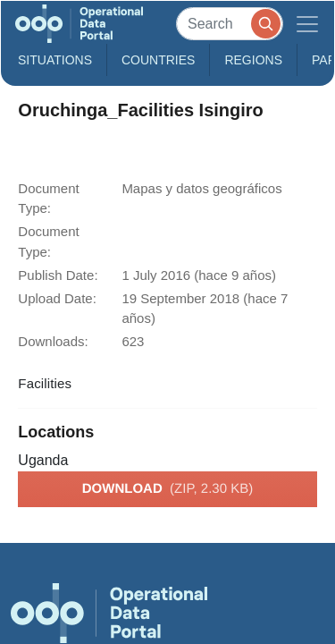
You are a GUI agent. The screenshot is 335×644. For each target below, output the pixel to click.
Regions (253, 60)
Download (167, 489)
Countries (158, 60)
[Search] (230, 24)
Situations (55, 60)
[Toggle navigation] (307, 24)
